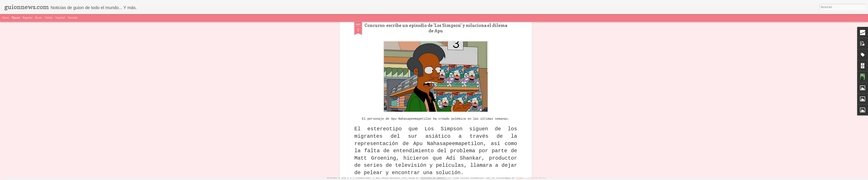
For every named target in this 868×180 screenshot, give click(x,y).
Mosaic (39, 18)
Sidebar (49, 18)
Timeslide (73, 18)
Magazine (28, 18)
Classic (6, 18)
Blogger (520, 177)
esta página (368, 65)
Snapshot (60, 18)
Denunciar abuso (536, 177)
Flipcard (16, 18)
